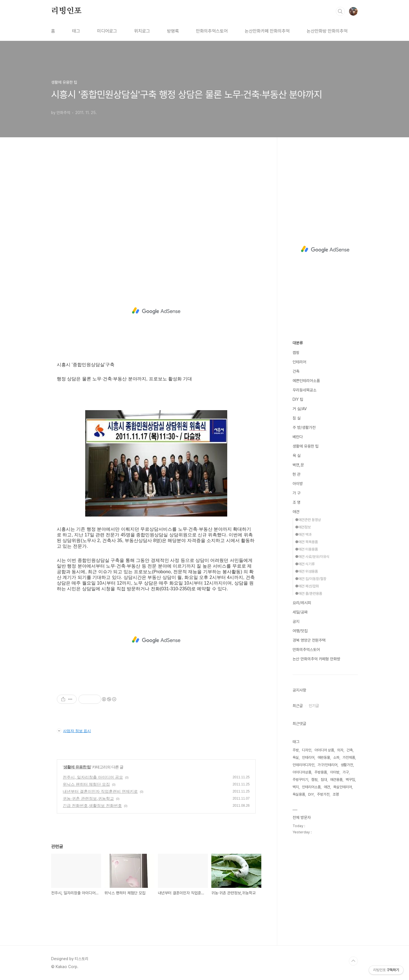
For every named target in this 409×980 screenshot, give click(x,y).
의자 (340, 750)
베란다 (298, 437)
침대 (324, 780)
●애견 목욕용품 (306, 542)
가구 (346, 772)
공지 (296, 621)
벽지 (296, 787)
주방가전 (323, 794)
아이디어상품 (302, 772)
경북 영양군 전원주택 (309, 640)
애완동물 (324, 757)
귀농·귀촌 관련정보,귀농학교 (88, 798)
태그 (76, 31)
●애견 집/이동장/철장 (311, 579)
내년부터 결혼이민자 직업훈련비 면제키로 (100, 791)
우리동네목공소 (304, 390)
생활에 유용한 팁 (77, 767)
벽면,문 (298, 465)
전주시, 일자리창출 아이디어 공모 (93, 777)
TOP (353, 961)
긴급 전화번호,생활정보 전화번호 (92, 806)
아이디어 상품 (324, 750)
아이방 (298, 484)
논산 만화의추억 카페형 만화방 (316, 659)
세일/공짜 (300, 612)
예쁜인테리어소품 (306, 381)
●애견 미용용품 (306, 549)
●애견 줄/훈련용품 (309, 594)
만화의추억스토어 (212, 31)
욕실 (296, 757)
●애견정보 (303, 527)
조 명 (297, 502)
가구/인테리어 (327, 765)
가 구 (297, 493)
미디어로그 (107, 31)
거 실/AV (300, 409)
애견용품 (336, 780)
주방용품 (321, 772)
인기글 (314, 706)
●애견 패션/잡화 (307, 586)
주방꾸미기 (300, 780)
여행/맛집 (300, 631)
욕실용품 (299, 794)
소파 (336, 757)
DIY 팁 (298, 399)
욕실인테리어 (343, 787)
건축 (296, 371)
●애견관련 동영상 (308, 520)
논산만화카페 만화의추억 (267, 31)
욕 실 (297, 456)
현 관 (297, 474)
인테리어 (299, 362)
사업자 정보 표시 (74, 731)
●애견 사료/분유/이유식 (312, 557)
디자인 (307, 750)
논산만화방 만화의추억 (327, 31)
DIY (311, 794)
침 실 (297, 418)
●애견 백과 (303, 535)
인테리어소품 (311, 787)
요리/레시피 (302, 603)
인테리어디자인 (303, 765)
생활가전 (347, 765)
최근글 (298, 706)
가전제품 (349, 757)
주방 (296, 750)
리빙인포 (66, 11)
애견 (296, 512)
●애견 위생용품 (306, 571)
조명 (336, 794)
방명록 (173, 31)
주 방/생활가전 (304, 427)
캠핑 (296, 353)
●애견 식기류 (305, 564)
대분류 (298, 343)
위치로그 (142, 31)
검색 (340, 11)
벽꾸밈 (350, 780)
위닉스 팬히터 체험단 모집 (86, 784)
